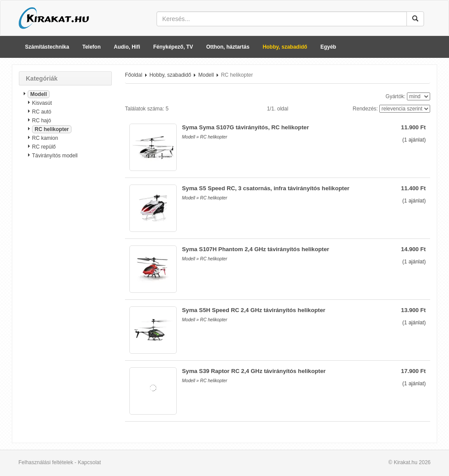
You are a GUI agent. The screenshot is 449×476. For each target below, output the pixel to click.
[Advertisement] (65, 305)
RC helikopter (52, 129)
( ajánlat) (414, 140)
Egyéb (328, 47)
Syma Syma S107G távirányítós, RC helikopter (246, 127)
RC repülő (44, 147)
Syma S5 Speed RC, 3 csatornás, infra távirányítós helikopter (266, 188)
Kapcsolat (89, 462)
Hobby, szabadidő (285, 47)
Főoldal (134, 75)
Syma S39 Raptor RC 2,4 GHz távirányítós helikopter (254, 371)
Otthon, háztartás (228, 47)
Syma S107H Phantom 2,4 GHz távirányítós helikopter (256, 249)
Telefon (92, 47)
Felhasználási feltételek (46, 462)
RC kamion (45, 138)
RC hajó (41, 121)
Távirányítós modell (55, 156)
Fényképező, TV (173, 47)
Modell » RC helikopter (205, 137)
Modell (39, 94)
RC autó (42, 112)
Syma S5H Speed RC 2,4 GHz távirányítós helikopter (254, 310)
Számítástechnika (47, 47)
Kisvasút (42, 103)
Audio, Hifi (127, 47)
